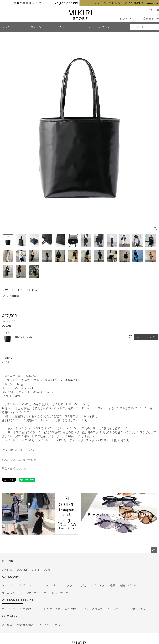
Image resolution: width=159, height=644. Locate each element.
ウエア (34, 585)
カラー (63, 27)
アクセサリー (51, 585)
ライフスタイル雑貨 (103, 585)
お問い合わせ (140, 609)
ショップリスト (117, 609)
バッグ (21, 585)
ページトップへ (154, 550)
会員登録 (149, 18)
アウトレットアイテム (57, 593)
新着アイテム (128, 585)
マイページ (8, 609)
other (48, 569)
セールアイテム (29, 593)
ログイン (126, 18)
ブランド (7, 27)
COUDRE (22, 569)
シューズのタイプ (99, 27)
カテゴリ (36, 27)
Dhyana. (7, 569)
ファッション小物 (75, 585)
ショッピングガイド (48, 609)
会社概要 (7, 625)
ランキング (8, 593)
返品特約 (71, 609)
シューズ (7, 585)
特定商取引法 (25, 625)
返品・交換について (14, 468)
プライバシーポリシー (52, 625)
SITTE (36, 569)
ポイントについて (92, 609)
